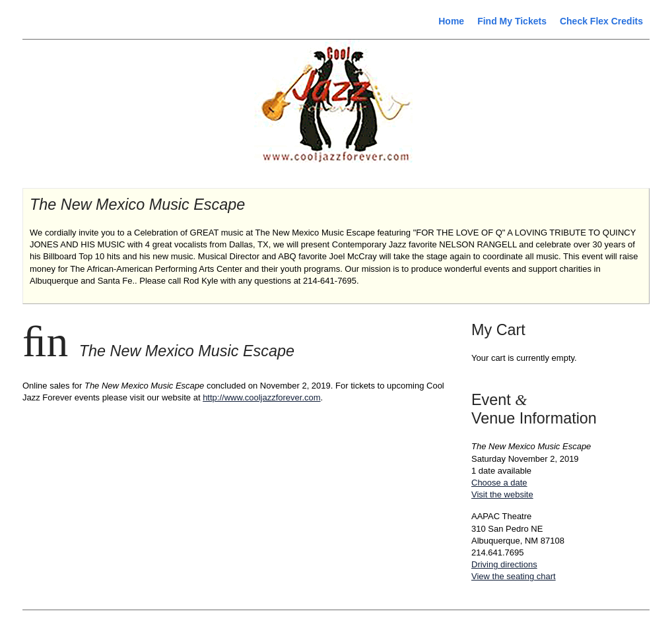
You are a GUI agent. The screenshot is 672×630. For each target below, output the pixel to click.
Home (451, 21)
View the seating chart (514, 576)
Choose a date (499, 483)
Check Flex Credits (601, 21)
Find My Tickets (512, 21)
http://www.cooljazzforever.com (261, 397)
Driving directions (504, 564)
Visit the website (502, 494)
